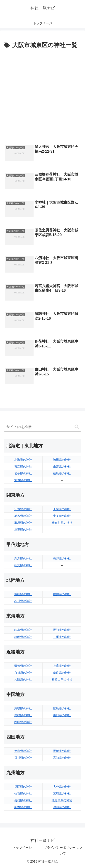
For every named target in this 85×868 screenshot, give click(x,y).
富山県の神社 (23, 594)
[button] (77, 427)
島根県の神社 (23, 715)
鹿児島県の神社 (62, 800)
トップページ (22, 848)
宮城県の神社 (23, 480)
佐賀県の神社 (23, 793)
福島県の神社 (62, 473)
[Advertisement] (42, 95)
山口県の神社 (62, 715)
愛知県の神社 (62, 630)
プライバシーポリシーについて (63, 850)
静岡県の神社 (23, 637)
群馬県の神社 (23, 523)
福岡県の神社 (23, 787)
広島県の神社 (62, 708)
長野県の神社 (62, 558)
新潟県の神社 (23, 558)
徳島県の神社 (23, 751)
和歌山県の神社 (62, 679)
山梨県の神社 (23, 565)
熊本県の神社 (23, 807)
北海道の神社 (23, 460)
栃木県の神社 (23, 516)
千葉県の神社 (62, 509)
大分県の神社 (62, 787)
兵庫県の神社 (62, 666)
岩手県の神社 (23, 473)
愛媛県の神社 (62, 751)
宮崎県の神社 (62, 793)
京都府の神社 (23, 673)
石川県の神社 (23, 601)
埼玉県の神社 (23, 530)
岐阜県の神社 (23, 630)
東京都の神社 (62, 516)
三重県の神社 (62, 637)
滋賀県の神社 (23, 666)
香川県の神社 (23, 758)
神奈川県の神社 (62, 523)
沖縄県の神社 (62, 807)
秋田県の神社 (62, 460)
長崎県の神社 (23, 800)
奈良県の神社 (62, 673)
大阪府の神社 (23, 679)
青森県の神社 (23, 467)
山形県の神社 (62, 467)
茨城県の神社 (23, 509)
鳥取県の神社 (23, 708)
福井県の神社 (62, 594)
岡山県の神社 (23, 722)
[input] (42, 427)
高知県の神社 (62, 758)
